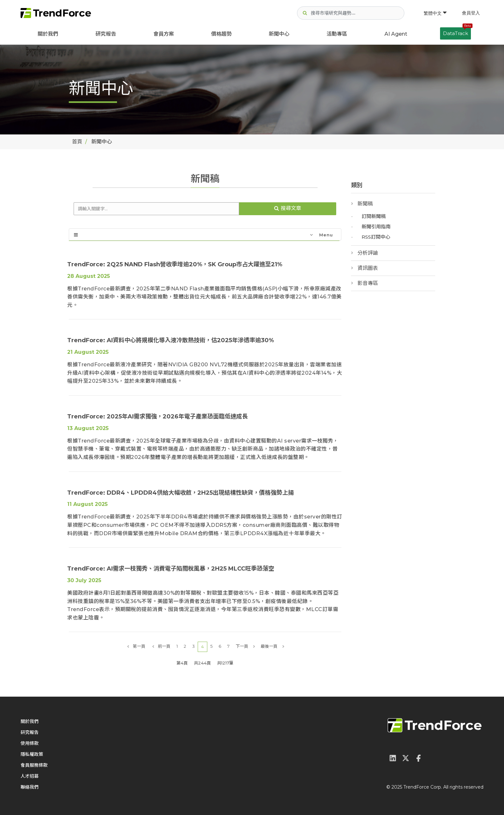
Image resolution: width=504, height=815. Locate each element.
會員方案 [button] (164, 34)
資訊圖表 (368, 268)
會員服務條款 (34, 765)
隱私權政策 (32, 754)
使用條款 (30, 743)
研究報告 (106, 34)
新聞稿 (365, 204)
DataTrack (457, 32)
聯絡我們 (30, 787)
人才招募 (30, 776)
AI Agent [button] (396, 34)
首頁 (77, 142)
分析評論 (368, 253)
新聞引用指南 (376, 227)
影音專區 (368, 283)
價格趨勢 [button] (221, 34)
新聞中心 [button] (279, 34)
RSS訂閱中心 (376, 237)
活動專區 (337, 34)
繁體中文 (435, 13)
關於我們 (48, 34)
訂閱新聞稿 (374, 216)
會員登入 (471, 13)
